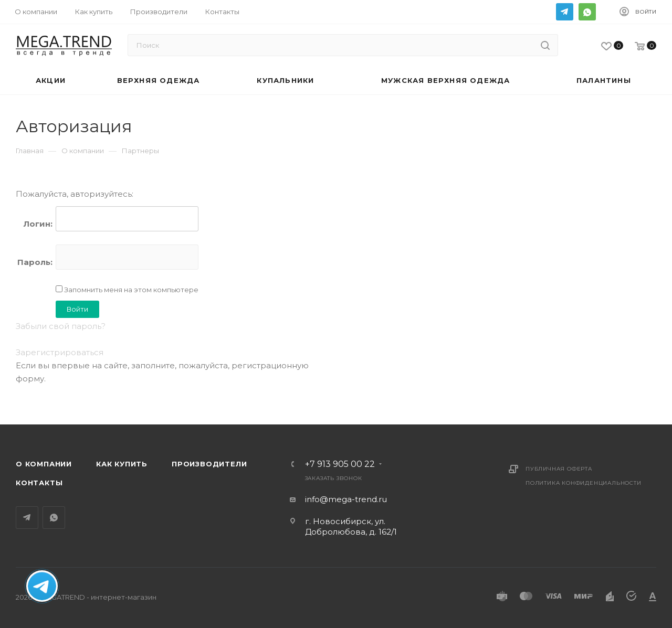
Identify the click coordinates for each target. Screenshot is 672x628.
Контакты (39, 483)
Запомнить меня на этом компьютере (130, 290)
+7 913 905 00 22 (340, 464)
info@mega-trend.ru (346, 499)
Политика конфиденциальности (584, 483)
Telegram (565, 12)
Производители (209, 464)
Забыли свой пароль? (61, 326)
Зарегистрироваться (60, 352)
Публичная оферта (559, 469)
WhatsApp (587, 12)
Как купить (122, 464)
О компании (44, 464)
